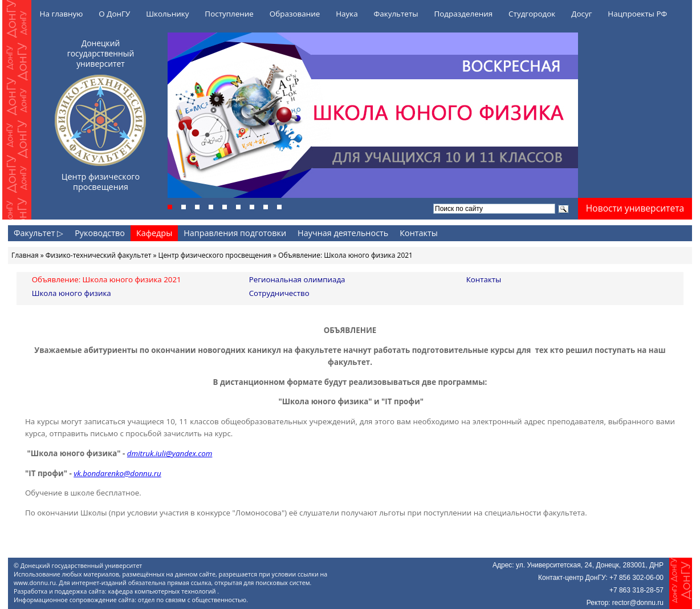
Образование (295, 14)
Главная (25, 255)
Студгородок (532, 14)
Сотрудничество (279, 293)
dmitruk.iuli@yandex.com (170, 453)
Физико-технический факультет (99, 255)
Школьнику (167, 14)
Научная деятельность (343, 233)
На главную (62, 14)
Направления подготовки (235, 233)
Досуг (581, 14)
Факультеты (396, 14)
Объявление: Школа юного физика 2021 (107, 279)
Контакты (419, 233)
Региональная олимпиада (297, 279)
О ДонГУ (114, 14)
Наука (347, 14)
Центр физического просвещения (215, 255)
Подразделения (463, 14)
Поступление (229, 14)
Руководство (100, 233)
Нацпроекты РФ (637, 14)
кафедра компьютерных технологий (163, 591)
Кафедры (154, 233)
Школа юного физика (72, 293)
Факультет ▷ (38, 233)
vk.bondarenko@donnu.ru (117, 473)
